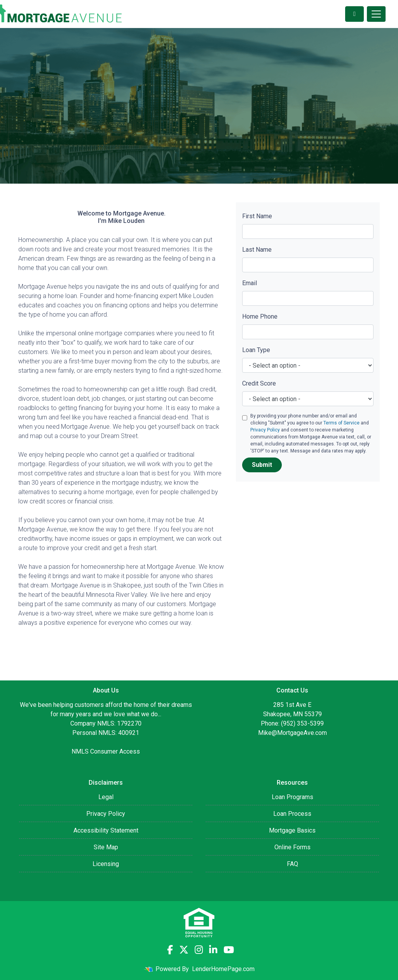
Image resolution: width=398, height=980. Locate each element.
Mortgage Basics (292, 830)
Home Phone (260, 316)
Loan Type (256, 350)
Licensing (106, 864)
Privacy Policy (265, 430)
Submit (262, 465)
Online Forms (292, 847)
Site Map (106, 847)
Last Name (257, 250)
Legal (106, 797)
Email (250, 283)
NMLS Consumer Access (106, 751)
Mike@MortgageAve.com (292, 733)
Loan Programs (292, 797)
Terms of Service (341, 423)
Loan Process (292, 814)
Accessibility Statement (106, 830)
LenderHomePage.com (223, 969)
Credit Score (259, 383)
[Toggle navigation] (376, 14)
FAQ (292, 864)
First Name (257, 216)
